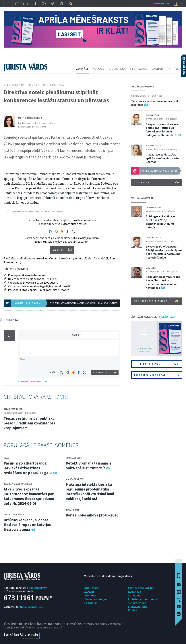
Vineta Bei (151, 268)
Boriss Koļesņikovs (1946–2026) (93, 515)
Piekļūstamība (138, 607)
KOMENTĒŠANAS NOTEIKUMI (33, 382)
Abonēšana (92, 588)
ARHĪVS (174, 69)
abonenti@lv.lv (37, 588)
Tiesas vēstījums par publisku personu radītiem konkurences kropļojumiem (29, 423)
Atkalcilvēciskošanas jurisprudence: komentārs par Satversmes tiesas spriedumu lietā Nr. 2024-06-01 (29, 496)
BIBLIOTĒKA (117, 69)
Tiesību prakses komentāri (18, 484)
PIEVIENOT (100, 372)
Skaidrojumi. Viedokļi (15, 515)
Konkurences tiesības (157, 301)
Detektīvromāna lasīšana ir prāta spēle (89, 466)
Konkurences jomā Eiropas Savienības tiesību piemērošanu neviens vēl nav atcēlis (163, 282)
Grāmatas (91, 603)
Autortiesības (137, 603)
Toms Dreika (152, 115)
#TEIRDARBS (139, 69)
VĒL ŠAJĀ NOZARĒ (142, 198)
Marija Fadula (153, 146)
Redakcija (135, 592)
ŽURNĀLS (83, 69)
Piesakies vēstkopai (157, 375)
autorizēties (162, 4)
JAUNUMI (158, 69)
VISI (64, 397)
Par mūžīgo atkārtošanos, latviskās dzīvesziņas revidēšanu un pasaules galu (28, 468)
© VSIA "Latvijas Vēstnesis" (103, 624)
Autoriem (134, 595)
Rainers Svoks (153, 238)
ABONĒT (59, 250)
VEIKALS (99, 69)
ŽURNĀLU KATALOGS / (153, 317)
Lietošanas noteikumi (143, 599)
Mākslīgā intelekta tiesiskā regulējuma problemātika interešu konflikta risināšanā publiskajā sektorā (90, 492)
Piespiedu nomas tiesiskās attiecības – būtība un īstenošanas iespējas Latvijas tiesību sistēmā (163, 130)
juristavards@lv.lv (31, 607)
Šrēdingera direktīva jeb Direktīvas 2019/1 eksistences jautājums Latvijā (161, 222)
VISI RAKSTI (157, 182)
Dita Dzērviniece (30, 117)
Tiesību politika (55, 85)
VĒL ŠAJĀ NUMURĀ (143, 86)
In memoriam (72, 510)
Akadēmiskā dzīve (75, 479)
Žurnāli (89, 592)
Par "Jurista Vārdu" (141, 588)
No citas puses (74, 458)
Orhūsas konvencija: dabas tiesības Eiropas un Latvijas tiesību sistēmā (27, 525)
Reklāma (90, 595)
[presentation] (100, 363)
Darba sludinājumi (97, 599)
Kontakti (134, 610)
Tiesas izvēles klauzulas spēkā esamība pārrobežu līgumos (162, 158)
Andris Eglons (154, 207)
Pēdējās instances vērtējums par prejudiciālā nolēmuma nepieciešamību (164, 252)
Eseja (7, 458)
